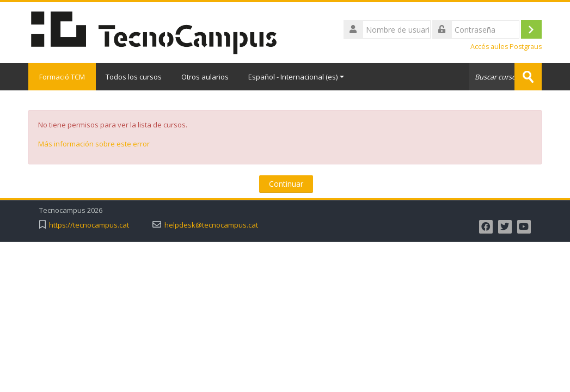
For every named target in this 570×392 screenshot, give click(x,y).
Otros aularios (205, 77)
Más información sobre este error (94, 144)
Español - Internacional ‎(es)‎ (296, 77)
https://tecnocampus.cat (89, 225)
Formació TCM (62, 77)
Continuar (286, 184)
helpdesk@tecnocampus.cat (211, 225)
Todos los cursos (134, 77)
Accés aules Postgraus (506, 47)
